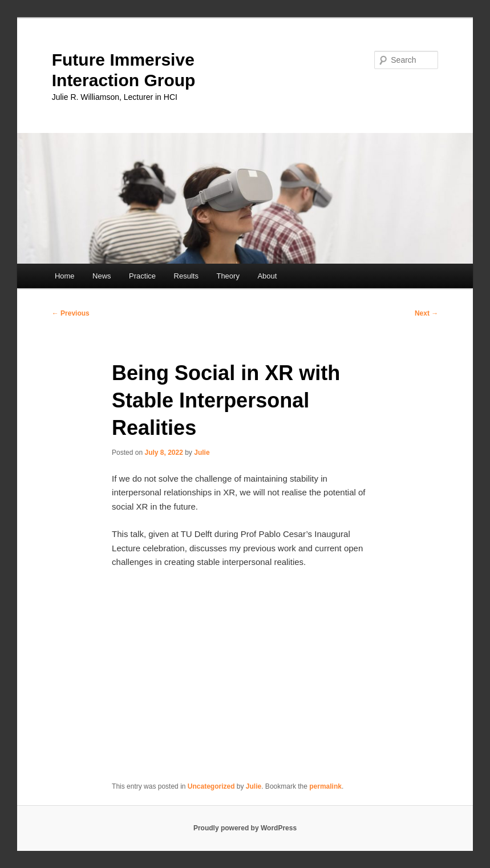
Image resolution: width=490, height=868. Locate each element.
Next (426, 313)
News (102, 276)
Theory (228, 276)
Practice (142, 276)
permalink (325, 786)
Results (186, 276)
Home (65, 276)
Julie (202, 453)
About (267, 276)
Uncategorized (211, 786)
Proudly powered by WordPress (245, 828)
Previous (71, 313)
